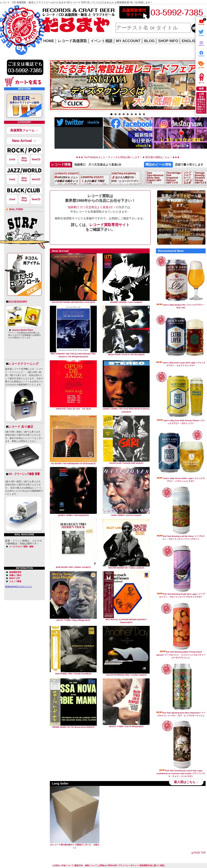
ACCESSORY (18, 302)
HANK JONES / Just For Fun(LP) (126, 514)
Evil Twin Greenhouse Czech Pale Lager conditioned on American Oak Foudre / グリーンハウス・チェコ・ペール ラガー (181, 774)
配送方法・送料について (86, 865)
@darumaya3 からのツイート (19, 586)
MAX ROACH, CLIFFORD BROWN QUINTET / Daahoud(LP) (126, 620)
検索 (201, 89)
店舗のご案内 (15, 575)
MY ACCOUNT (128, 41)
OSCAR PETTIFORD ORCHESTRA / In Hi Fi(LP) (73, 301)
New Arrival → (24, 141)
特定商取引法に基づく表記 (152, 865)
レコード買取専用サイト (109, 225)
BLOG (149, 41)
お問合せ (102, 865)
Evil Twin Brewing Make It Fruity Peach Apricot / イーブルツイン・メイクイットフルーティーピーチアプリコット (181, 655)
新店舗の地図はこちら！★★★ (162, 157)
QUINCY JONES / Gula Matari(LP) (73, 514)
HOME (6, 24)
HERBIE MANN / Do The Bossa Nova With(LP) (73, 726)
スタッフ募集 (15, 581)
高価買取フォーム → (24, 130)
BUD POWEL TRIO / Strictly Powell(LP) (73, 673)
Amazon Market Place (23, 330)
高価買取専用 (15, 572)
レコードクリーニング (23, 364)
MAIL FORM (16, 209)
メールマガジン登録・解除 (21, 547)
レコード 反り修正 (21, 427)
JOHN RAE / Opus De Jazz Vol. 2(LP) (73, 408)
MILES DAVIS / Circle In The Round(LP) (126, 353)
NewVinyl (24, 159)
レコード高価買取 (72, 41)
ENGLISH (190, 41)
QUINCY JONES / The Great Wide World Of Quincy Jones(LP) (126, 409)
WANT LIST (15, 578)
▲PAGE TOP (198, 853)
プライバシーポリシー (128, 865)
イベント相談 (101, 41)
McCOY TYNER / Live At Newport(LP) (126, 725)
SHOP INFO (168, 41)
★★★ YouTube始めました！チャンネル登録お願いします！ (109, 157)
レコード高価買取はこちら (17, 9)
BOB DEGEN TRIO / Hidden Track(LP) (73, 566)
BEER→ (24, 100)
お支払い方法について (63, 865)
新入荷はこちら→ (186, 782)
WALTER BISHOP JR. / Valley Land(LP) (126, 567)
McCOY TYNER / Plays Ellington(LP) (73, 619)
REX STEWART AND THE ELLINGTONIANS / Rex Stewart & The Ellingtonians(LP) (73, 354)
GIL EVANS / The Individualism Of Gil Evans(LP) (73, 462)
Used (12, 159)
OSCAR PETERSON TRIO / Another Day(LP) (126, 674)
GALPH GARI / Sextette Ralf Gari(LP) (126, 462)
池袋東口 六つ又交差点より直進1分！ (92, 207)
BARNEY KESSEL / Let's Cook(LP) (126, 301)
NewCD (36, 159)
